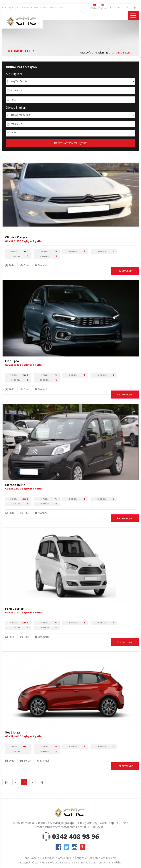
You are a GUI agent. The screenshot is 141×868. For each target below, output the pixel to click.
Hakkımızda (47, 858)
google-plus (83, 847)
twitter (66, 847)
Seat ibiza (12, 732)
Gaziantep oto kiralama (102, 858)
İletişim (80, 858)
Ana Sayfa (31, 858)
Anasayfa (85, 52)
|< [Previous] (6, 782)
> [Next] (33, 782)
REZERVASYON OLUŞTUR (70, 143)
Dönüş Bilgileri (16, 108)
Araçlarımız (101, 52)
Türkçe (95, 7)
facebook (58, 847)
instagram (75, 847)
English (103, 7)
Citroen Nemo (15, 485)
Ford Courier (14, 609)
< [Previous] (16, 782)
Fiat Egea (12, 361)
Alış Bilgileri (14, 74)
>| (42, 782)
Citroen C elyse (16, 237)
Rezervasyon (125, 271)
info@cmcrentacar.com (52, 7)
